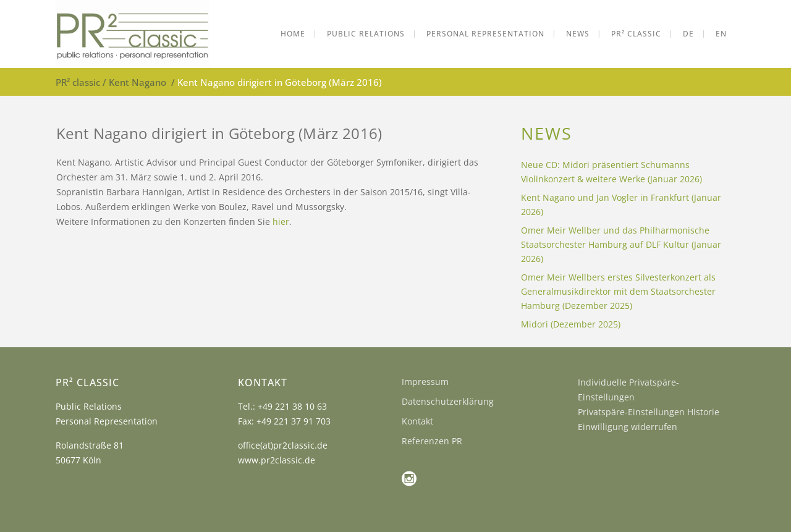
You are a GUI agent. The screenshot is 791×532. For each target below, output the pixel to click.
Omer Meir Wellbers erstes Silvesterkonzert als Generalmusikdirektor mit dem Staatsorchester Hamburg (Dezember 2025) (618, 291)
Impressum (425, 382)
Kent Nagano (137, 82)
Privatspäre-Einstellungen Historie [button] (649, 412)
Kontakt (417, 421)
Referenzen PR (432, 441)
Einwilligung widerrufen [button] (628, 427)
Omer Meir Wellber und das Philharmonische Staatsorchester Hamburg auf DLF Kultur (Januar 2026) (621, 244)
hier (281, 222)
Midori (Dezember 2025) (571, 324)
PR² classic (78, 82)
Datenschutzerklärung (448, 401)
